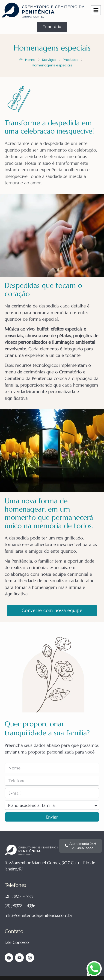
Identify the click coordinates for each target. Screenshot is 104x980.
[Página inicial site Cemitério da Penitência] (43, 10)
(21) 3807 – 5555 (19, 896)
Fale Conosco (17, 942)
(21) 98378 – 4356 (20, 906)
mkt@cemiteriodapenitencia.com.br (39, 915)
